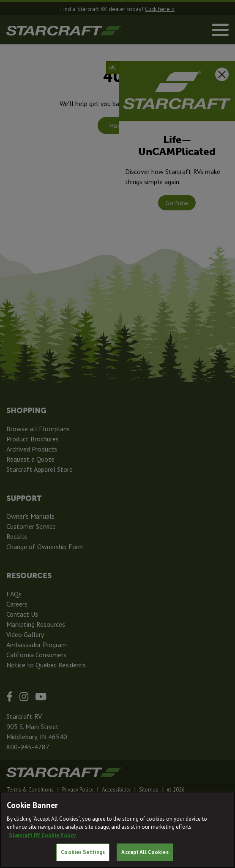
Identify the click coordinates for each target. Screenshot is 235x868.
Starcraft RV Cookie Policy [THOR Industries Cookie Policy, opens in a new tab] (42, 835)
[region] (117, 830)
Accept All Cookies (145, 852)
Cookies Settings (83, 852)
